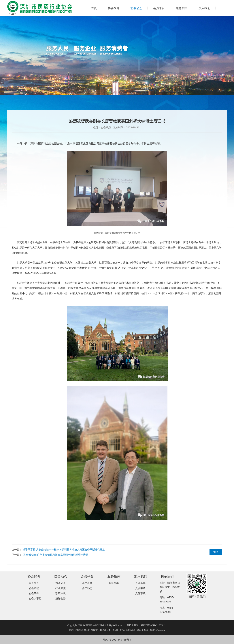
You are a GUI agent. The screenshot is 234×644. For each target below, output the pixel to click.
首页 (94, 8)
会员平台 (159, 8)
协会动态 (136, 8)
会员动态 (87, 588)
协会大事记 (35, 598)
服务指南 (182, 8)
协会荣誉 (34, 593)
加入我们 (204, 8)
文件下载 (140, 593)
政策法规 (61, 593)
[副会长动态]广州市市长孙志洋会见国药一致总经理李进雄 (55, 555)
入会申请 (140, 588)
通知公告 (61, 598)
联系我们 (167, 576)
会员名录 (87, 583)
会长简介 (34, 583)
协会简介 (114, 8)
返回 (216, 552)
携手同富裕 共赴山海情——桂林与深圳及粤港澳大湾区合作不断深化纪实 (64, 549)
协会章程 (34, 588)
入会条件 (140, 583)
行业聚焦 (61, 588)
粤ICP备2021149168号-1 (117, 640)
